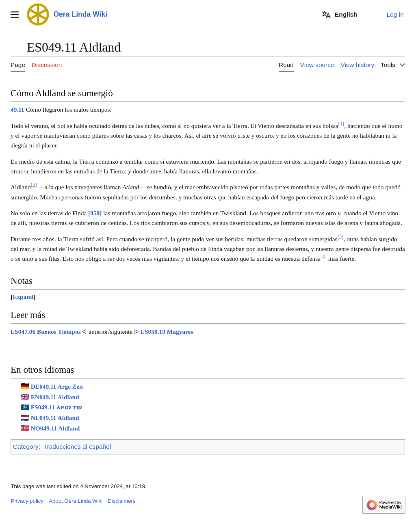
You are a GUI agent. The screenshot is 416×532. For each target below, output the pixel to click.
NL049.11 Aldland (55, 418)
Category (26, 447)
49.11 (17, 109)
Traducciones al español (77, 447)
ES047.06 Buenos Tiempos (46, 332)
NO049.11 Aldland (55, 428)
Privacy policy (27, 501)
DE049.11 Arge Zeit (57, 386)
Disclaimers (121, 501)
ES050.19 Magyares (167, 332)
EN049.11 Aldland (55, 397)
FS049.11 (56, 407)
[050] (95, 213)
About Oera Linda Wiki (76, 501)
